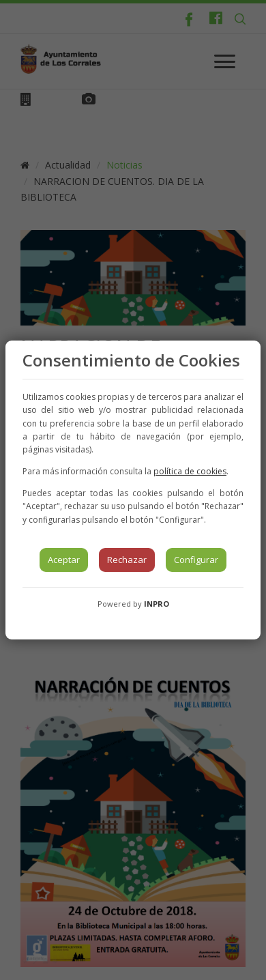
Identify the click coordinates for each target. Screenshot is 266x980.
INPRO (157, 604)
